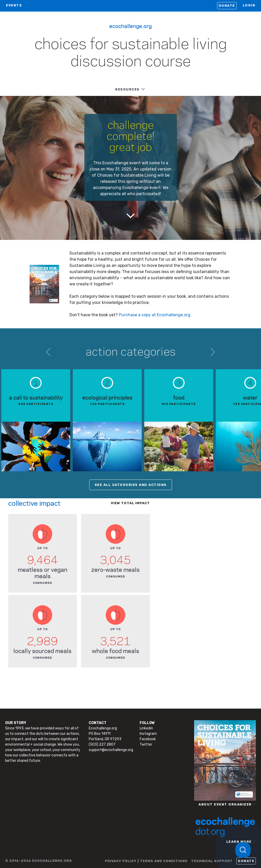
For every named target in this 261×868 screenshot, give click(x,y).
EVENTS (14, 5)
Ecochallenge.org (130, 26)
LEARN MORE (239, 842)
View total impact (130, 503)
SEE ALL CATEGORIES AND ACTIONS (131, 485)
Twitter (146, 744)
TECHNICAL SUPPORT (212, 861)
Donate (227, 6)
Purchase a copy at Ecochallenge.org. (155, 315)
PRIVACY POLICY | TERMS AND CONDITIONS (146, 861)
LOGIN (249, 5)
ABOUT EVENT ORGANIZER (225, 804)
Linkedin (146, 728)
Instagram (148, 734)
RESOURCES (127, 89)
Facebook (148, 739)
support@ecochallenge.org (111, 750)
